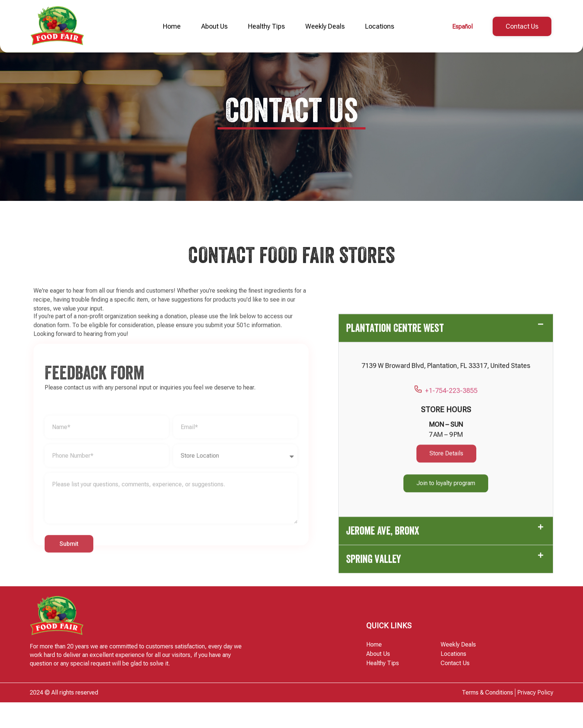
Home (172, 26)
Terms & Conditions (487, 718)
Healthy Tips (266, 26)
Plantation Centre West (395, 530)
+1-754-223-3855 (446, 593)
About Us (214, 26)
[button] (446, 530)
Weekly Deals (325, 26)
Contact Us (455, 689)
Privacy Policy (535, 718)
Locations (380, 26)
